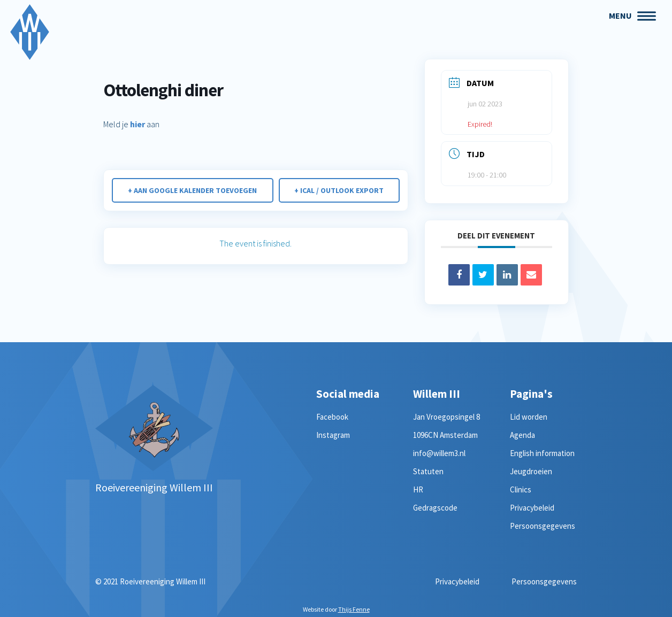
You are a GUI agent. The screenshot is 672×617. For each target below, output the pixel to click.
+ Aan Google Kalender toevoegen (192, 190)
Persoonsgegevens (543, 526)
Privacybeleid (532, 508)
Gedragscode (435, 508)
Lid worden (529, 417)
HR (418, 489)
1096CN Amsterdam (445, 435)
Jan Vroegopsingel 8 (446, 417)
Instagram (333, 435)
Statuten (428, 471)
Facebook (332, 417)
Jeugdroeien (531, 471)
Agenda (522, 435)
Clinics (521, 489)
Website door (336, 609)
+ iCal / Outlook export (339, 190)
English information (542, 453)
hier (138, 124)
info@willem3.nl (439, 453)
